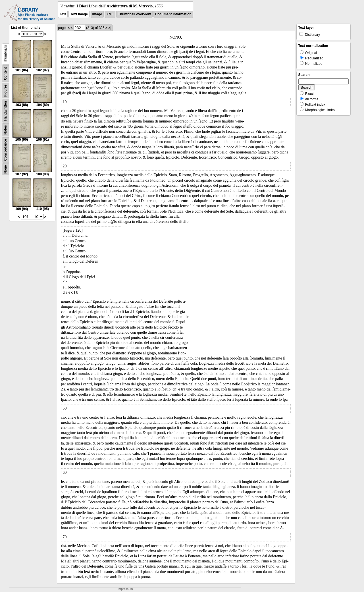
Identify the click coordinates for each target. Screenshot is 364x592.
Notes (5, 130)
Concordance (5, 150)
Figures (5, 91)
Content (5, 73)
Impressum (125, 589)
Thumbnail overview (134, 14)
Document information (173, 14)
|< (68, 28)
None (5, 169)
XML (110, 14)
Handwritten (5, 111)
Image (97, 14)
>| (110, 28)
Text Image (79, 14)
